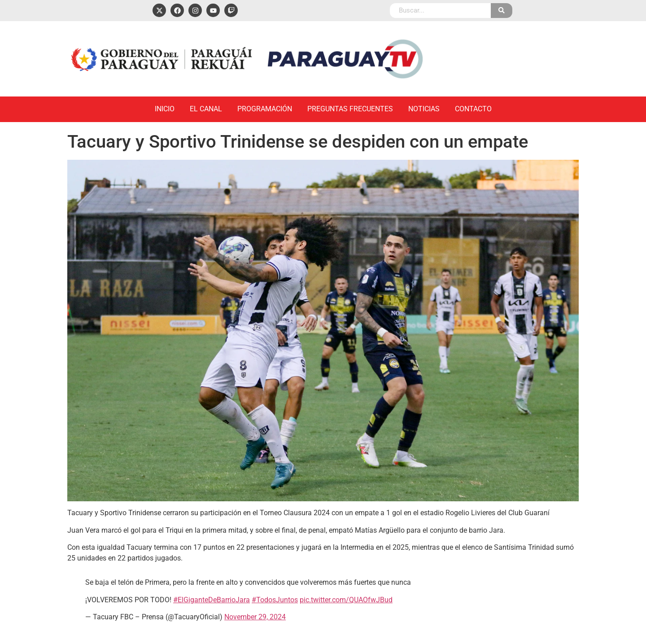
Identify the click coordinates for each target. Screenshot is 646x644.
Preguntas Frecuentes (350, 109)
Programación (265, 109)
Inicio (165, 109)
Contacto (473, 109)
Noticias (424, 109)
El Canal (206, 109)
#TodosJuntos (275, 600)
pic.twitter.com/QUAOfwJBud (346, 600)
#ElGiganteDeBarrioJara (212, 600)
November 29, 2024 (255, 617)
